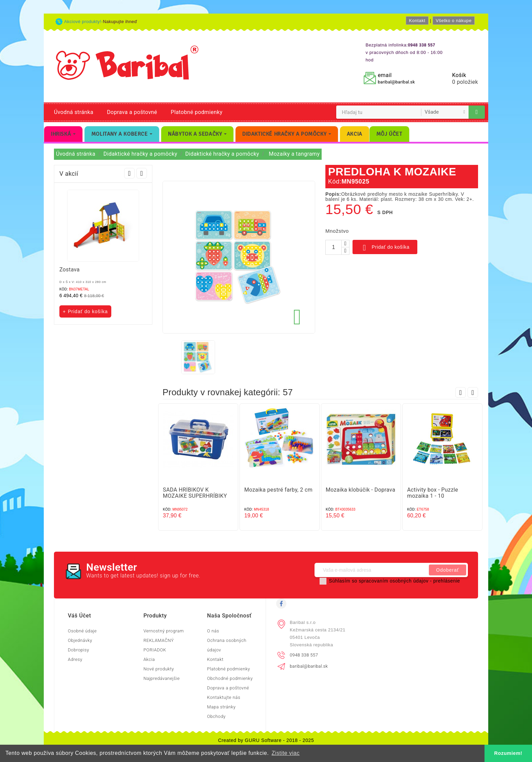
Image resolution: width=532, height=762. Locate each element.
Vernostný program (164, 631)
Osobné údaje (82, 631)
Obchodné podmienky (230, 678)
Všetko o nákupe (454, 21)
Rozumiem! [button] (508, 753)
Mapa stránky (221, 707)
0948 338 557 (304, 655)
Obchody (216, 716)
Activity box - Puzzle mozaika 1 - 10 (433, 493)
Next (142, 173)
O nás (213, 631)
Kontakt (417, 21)
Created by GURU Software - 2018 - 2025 (266, 740)
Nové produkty (159, 669)
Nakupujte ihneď (120, 22)
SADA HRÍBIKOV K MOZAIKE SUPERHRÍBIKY (195, 493)
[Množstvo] (334, 247)
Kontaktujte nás (224, 697)
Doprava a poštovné (132, 112)
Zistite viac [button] (286, 753)
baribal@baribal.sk (396, 82)
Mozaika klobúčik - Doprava (360, 490)
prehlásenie (447, 581)
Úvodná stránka (74, 112)
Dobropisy (79, 650)
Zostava (70, 270)
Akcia (149, 659)
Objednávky (80, 640)
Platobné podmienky (196, 112)
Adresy (75, 659)
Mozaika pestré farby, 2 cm (278, 490)
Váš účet (79, 616)
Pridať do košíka (385, 248)
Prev (129, 173)
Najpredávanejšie (162, 678)
